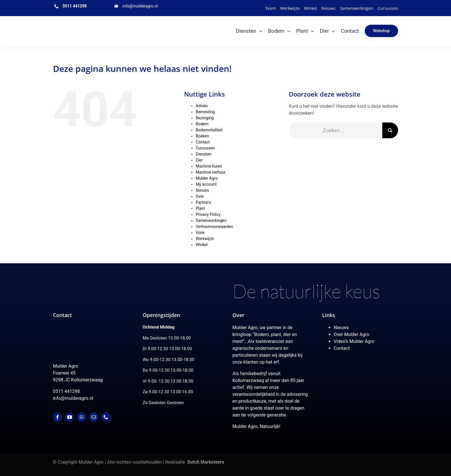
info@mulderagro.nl (140, 6)
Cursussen (205, 148)
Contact (203, 142)
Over (200, 196)
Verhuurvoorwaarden (214, 227)
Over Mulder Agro (351, 334)
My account (206, 184)
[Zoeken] (390, 130)
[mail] (94, 417)
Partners (203, 202)
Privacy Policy (208, 214)
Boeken (202, 136)
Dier (199, 160)
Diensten (203, 154)
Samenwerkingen (211, 220)
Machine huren (209, 166)
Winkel (201, 245)
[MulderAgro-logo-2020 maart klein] (82, 23)
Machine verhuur (211, 172)
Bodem (202, 124)
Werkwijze (205, 239)
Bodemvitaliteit (209, 130)
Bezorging (205, 118)
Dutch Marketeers (206, 462)
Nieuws (202, 190)
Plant (200, 208)
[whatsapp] (82, 417)
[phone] (106, 417)
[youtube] (70, 417)
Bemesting (205, 112)
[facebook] (58, 417)
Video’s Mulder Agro (354, 341)
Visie (200, 233)
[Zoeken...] (336, 130)
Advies (202, 106)
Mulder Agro (207, 178)
